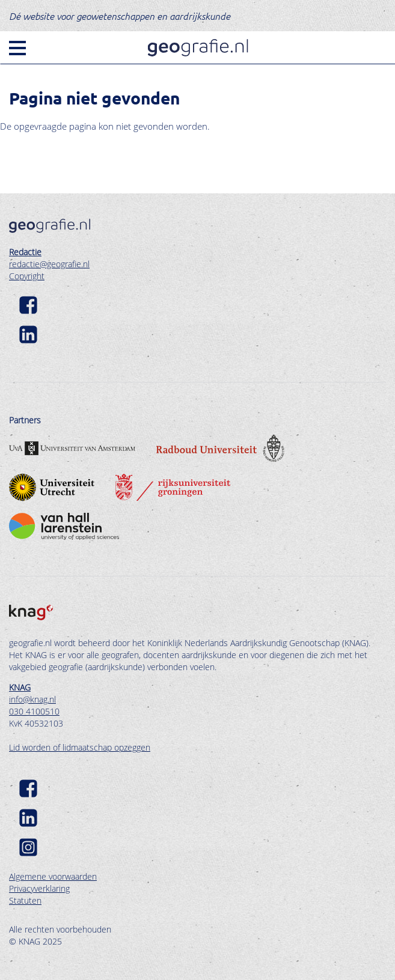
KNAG (20, 687)
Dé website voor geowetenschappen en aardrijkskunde (120, 16)
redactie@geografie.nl (49, 264)
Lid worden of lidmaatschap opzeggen (80, 747)
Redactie (25, 252)
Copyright (27, 276)
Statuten (25, 900)
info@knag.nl (32, 699)
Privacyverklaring (39, 888)
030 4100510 (34, 711)
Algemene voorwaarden (53, 876)
